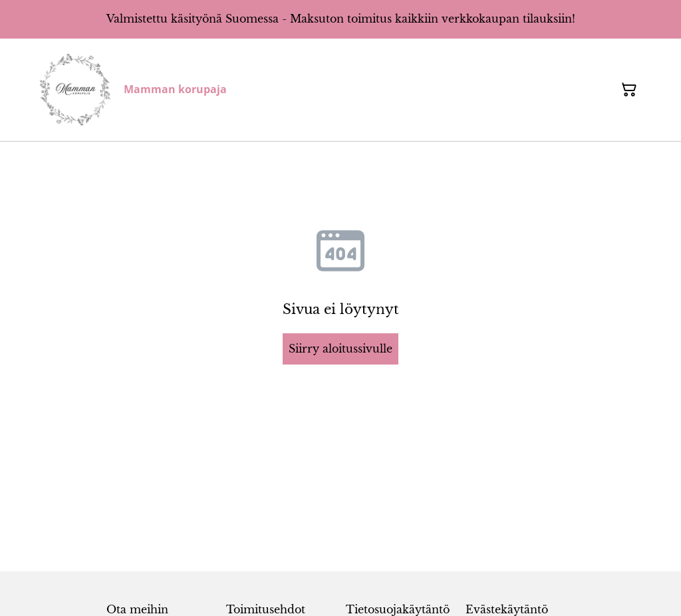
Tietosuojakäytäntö (398, 609)
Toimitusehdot (266, 609)
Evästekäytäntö (507, 609)
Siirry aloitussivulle (340, 349)
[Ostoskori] (629, 90)
